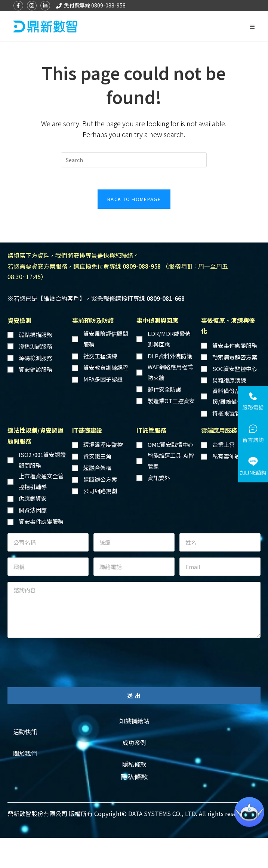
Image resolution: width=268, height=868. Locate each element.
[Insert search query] (134, 160)
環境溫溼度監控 (103, 445)
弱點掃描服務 (36, 335)
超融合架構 (97, 468)
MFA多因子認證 (103, 379)
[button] (134, 721)
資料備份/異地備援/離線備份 (233, 397)
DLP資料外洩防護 (170, 356)
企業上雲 (224, 445)
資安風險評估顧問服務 (106, 340)
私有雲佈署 (226, 456)
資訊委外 (159, 478)
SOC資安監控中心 (235, 369)
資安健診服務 (36, 370)
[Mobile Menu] (252, 27)
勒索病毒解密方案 (235, 357)
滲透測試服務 (36, 347)
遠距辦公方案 (100, 480)
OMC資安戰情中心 (171, 445)
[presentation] (64, 659)
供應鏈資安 (33, 499)
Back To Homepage (134, 199)
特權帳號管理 (229, 413)
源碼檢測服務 (36, 358)
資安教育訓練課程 (106, 368)
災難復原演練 (229, 381)
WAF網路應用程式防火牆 (170, 373)
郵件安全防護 (164, 390)
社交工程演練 (100, 356)
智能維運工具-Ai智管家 (171, 461)
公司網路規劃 (100, 491)
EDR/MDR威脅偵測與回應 (169, 340)
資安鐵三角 (97, 456)
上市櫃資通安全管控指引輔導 (41, 482)
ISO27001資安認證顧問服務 (42, 460)
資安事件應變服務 (235, 346)
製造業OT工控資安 (171, 401)
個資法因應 (33, 510)
